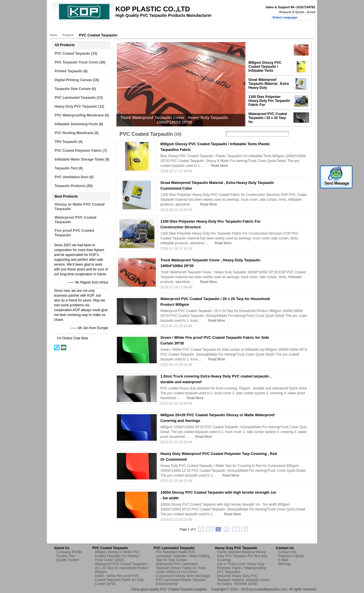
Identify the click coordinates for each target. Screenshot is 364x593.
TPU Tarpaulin (66, 142)
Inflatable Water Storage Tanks (79, 159)
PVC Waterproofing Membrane (79, 115)
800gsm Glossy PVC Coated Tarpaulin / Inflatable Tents (265, 67)
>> (236, 529)
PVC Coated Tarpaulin (72, 54)
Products (81, 28)
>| (245, 529)
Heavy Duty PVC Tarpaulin (76, 106)
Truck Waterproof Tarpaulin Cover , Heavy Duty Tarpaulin (268, 50)
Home (61, 28)
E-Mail (283, 560)
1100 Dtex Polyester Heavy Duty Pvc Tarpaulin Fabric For (269, 101)
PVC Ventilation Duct (72, 177)
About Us (103, 28)
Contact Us (186, 28)
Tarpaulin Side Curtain (73, 89)
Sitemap (284, 564)
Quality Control (157, 28)
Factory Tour (128, 28)
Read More (219, 166)
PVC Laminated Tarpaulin (75, 98)
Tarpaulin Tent (66, 168)
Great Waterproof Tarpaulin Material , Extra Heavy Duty (269, 84)
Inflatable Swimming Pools (76, 124)
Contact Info (287, 552)
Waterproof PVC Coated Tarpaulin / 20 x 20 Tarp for (268, 118)
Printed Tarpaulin (69, 71)
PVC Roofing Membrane (74, 133)
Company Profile (69, 552)
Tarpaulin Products (70, 186)
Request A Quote (291, 12)
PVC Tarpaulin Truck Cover (76, 62)
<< (210, 529)
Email (311, 12)
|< (201, 529)
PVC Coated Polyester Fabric (78, 151)
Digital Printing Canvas (73, 80)
